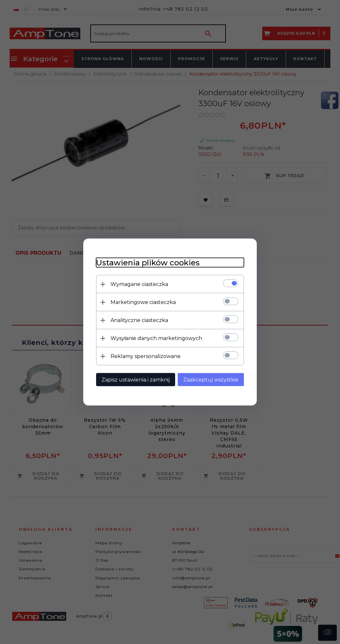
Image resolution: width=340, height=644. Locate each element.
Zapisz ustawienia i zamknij (136, 380)
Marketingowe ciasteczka (143, 302)
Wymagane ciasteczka (139, 284)
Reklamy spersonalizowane (146, 356)
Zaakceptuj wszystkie (211, 380)
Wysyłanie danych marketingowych (156, 338)
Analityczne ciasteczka (139, 320)
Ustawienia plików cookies (148, 263)
